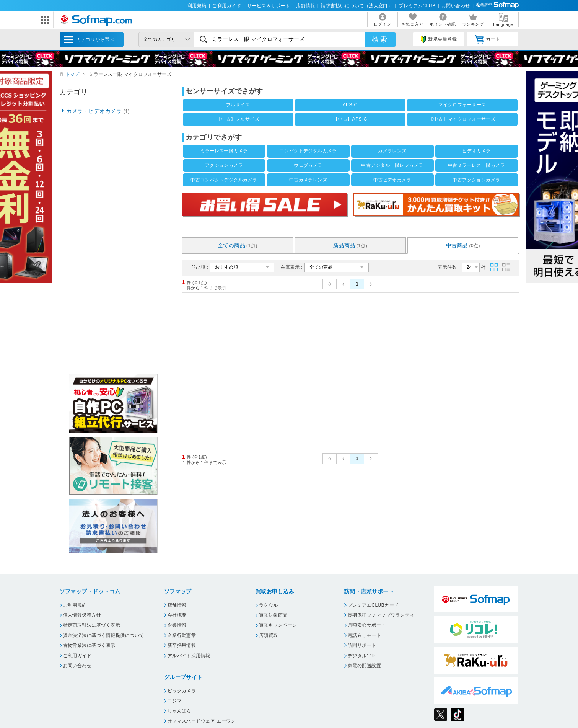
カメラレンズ (392, 151)
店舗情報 (306, 6)
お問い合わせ (456, 6)
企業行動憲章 (182, 635)
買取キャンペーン (278, 625)
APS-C (350, 105)
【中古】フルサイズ (238, 119)
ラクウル (269, 605)
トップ (72, 74)
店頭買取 (269, 635)
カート (488, 39)
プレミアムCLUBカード (373, 605)
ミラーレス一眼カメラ (224, 151)
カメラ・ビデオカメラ (98, 111)
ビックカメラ (182, 691)
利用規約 (197, 6)
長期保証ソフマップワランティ (381, 615)
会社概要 (177, 615)
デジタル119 (361, 656)
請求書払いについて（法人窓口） (357, 6)
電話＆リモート (364, 635)
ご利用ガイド (227, 6)
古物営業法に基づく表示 (89, 645)
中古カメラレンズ (308, 180)
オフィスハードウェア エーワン (202, 721)
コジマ (175, 701)
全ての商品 (238, 245)
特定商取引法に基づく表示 (92, 625)
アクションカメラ (224, 165)
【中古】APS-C (350, 119)
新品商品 (350, 245)
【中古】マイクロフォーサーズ (462, 119)
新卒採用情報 (182, 645)
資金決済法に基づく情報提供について (104, 635)
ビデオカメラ (476, 151)
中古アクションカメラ (476, 180)
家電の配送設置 (364, 666)
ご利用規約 (75, 605)
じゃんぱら (179, 711)
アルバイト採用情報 (189, 656)
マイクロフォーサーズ (462, 105)
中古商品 (463, 245)
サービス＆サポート (269, 6)
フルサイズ (238, 105)
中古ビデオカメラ (392, 180)
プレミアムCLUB (417, 6)
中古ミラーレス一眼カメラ (477, 165)
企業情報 (177, 625)
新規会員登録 (439, 39)
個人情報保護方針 (82, 615)
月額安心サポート (367, 625)
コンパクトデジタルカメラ (308, 151)
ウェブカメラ (308, 165)
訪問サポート (362, 645)
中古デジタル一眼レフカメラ (392, 165)
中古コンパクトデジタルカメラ (224, 180)
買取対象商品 (273, 615)
